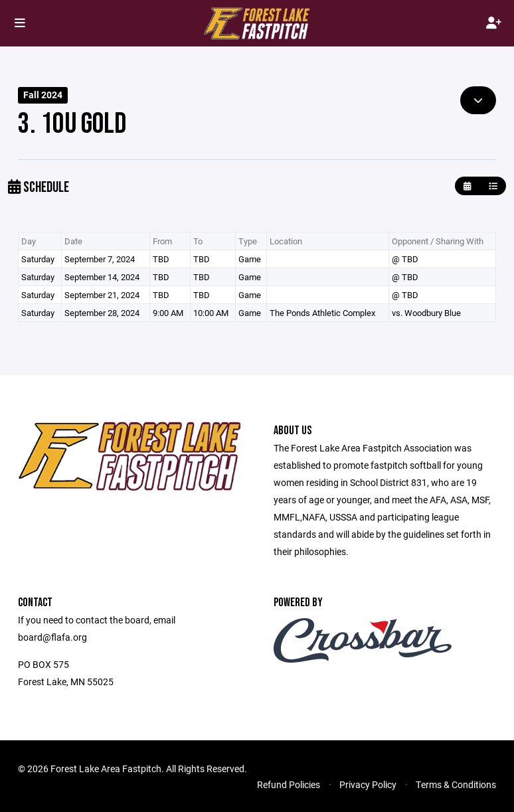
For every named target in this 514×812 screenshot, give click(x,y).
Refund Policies (289, 784)
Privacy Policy (368, 784)
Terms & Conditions (456, 784)
